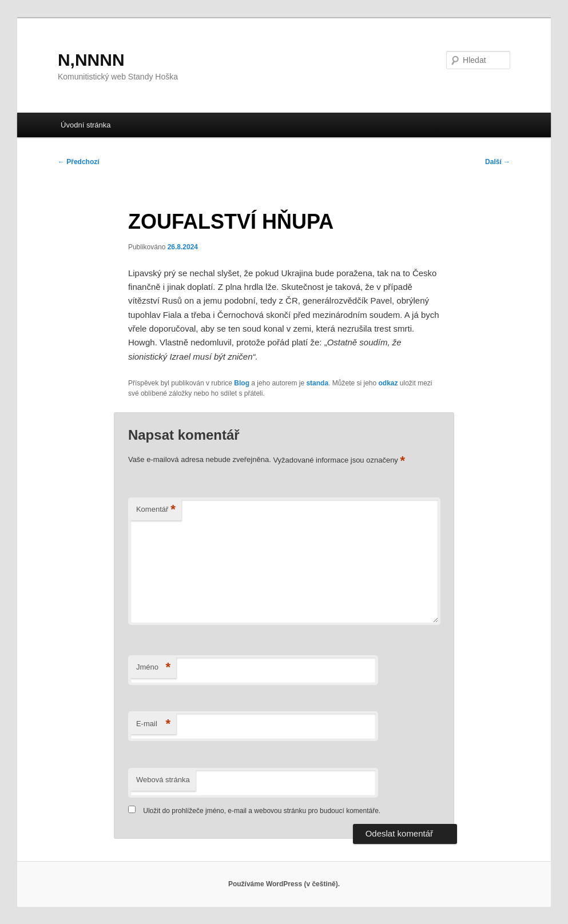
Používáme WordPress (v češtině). (284, 884)
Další (498, 162)
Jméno (153, 668)
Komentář (156, 510)
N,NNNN (91, 60)
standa (317, 383)
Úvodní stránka (86, 125)
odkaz (388, 383)
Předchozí (79, 162)
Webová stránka (163, 780)
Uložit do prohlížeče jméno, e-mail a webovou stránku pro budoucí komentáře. (262, 811)
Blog (242, 383)
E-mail (153, 724)
